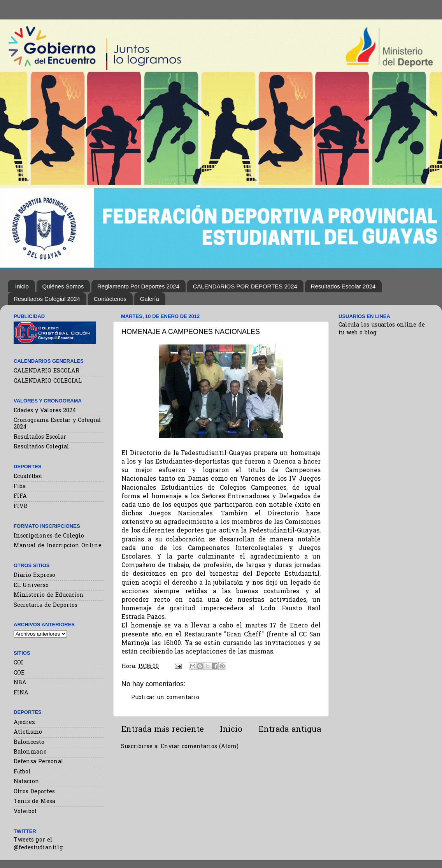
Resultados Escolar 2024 (343, 286)
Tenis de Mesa (34, 802)
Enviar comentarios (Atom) (200, 747)
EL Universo (31, 586)
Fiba (20, 487)
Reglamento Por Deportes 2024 (138, 286)
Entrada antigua (290, 730)
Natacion (26, 782)
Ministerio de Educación (49, 595)
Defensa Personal (39, 762)
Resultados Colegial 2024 (47, 299)
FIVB (21, 507)
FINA (21, 693)
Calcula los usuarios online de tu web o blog (382, 329)
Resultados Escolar (40, 437)
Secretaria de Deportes (46, 605)
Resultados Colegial (41, 447)
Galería (150, 299)
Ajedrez (24, 723)
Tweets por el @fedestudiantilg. (39, 844)
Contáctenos (110, 299)
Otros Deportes (34, 792)
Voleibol (25, 812)
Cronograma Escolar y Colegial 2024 (57, 424)
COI (18, 663)
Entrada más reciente (162, 730)
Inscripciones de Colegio (49, 536)
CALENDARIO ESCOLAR (46, 371)
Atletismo (28, 732)
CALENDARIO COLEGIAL (48, 381)
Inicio (22, 286)
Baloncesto (29, 742)
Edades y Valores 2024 (45, 411)
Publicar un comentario (165, 698)
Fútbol (22, 772)
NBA (20, 683)
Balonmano (30, 752)
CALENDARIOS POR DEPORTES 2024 (245, 286)
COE (19, 673)
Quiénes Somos (63, 286)
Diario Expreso (34, 575)
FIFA (20, 496)
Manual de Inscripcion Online (58, 546)
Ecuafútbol (28, 477)
